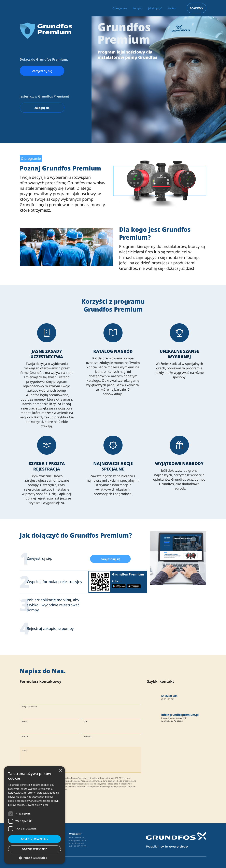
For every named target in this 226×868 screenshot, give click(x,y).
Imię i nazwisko (29, 706)
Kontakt (172, 8)
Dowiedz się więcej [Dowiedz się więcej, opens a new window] (37, 805)
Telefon (88, 736)
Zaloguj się (42, 108)
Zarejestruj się (42, 71)
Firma (24, 721)
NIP (86, 721)
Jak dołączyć (155, 8)
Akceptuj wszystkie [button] (34, 839)
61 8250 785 (169, 696)
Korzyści (138, 8)
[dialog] (34, 815)
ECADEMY (196, 8)
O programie (120, 8)
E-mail (25, 736)
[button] (34, 858)
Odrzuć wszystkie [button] (34, 849)
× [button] (60, 771)
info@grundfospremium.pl (180, 715)
